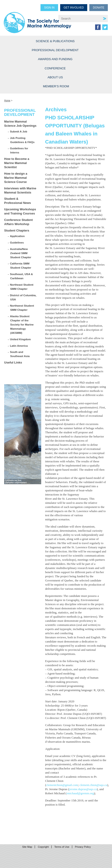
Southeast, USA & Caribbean (22, 276)
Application (17, 236)
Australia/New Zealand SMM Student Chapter (21, 253)
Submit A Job (19, 131)
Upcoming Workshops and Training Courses (20, 211)
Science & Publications (55, 41)
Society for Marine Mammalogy (37, 21)
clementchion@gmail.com (62, 785)
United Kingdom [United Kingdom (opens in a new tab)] (20, 339)
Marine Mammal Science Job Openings (20, 124)
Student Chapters (17, 230)
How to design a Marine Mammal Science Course (16, 178)
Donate (99, 8)
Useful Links (13, 362)
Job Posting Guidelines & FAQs (22, 140)
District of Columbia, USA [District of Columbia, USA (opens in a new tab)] (23, 297)
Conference (55, 68)
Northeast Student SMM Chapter (22, 287)
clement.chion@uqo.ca (93, 785)
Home (7, 101)
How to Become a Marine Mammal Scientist (17, 163)
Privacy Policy (83, 847)
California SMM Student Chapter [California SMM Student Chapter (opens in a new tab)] (21, 265)
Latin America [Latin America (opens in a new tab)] (19, 346)
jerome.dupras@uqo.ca (83, 789)
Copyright (43, 847)
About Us (55, 77)
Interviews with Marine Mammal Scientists (20, 190)
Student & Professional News (18, 201)
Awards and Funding (55, 59)
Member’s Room (56, 86)
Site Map (27, 847)
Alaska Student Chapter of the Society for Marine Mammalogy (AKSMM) (22, 324)
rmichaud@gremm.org (80, 793)
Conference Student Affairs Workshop (19, 222)
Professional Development (55, 50)
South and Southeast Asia (20, 354)
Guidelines (17, 242)
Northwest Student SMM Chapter (22, 308)
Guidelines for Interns (19, 150)
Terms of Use (62, 847)
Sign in (49, 8)
